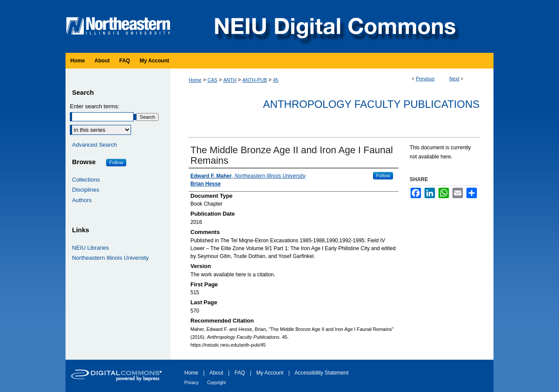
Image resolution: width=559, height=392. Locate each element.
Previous (425, 79)
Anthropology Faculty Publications (371, 104)
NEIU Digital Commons (334, 26)
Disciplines (86, 190)
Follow (383, 175)
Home (195, 80)
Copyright (216, 383)
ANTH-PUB (255, 80)
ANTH (230, 80)
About (216, 373)
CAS (212, 80)
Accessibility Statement (322, 373)
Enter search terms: (95, 106)
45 (276, 80)
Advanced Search (95, 145)
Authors (82, 200)
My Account (270, 373)
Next (454, 79)
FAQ (240, 373)
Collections (86, 180)
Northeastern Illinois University (110, 258)
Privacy (192, 383)
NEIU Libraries (91, 248)
